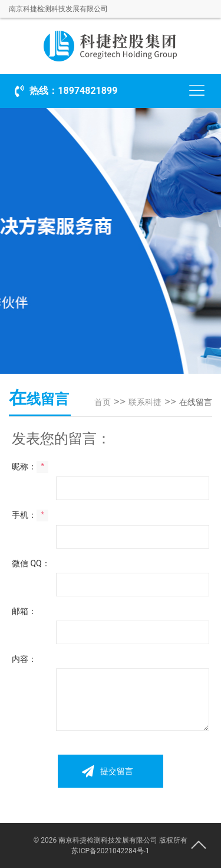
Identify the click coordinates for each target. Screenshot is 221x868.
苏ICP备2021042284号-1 (110, 851)
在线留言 (196, 402)
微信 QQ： (31, 563)
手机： (30, 515)
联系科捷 (145, 402)
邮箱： (24, 611)
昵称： (30, 467)
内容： (24, 659)
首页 (103, 402)
